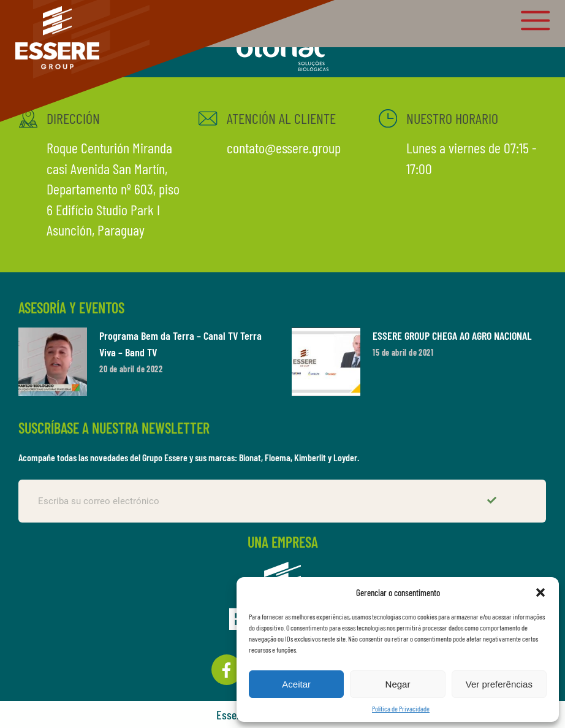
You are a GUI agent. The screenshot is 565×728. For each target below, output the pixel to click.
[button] (540, 592)
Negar (398, 684)
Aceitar (296, 684)
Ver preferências (499, 684)
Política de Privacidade (401, 708)
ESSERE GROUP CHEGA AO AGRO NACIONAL (452, 335)
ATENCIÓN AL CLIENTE (281, 118)
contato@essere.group (283, 148)
